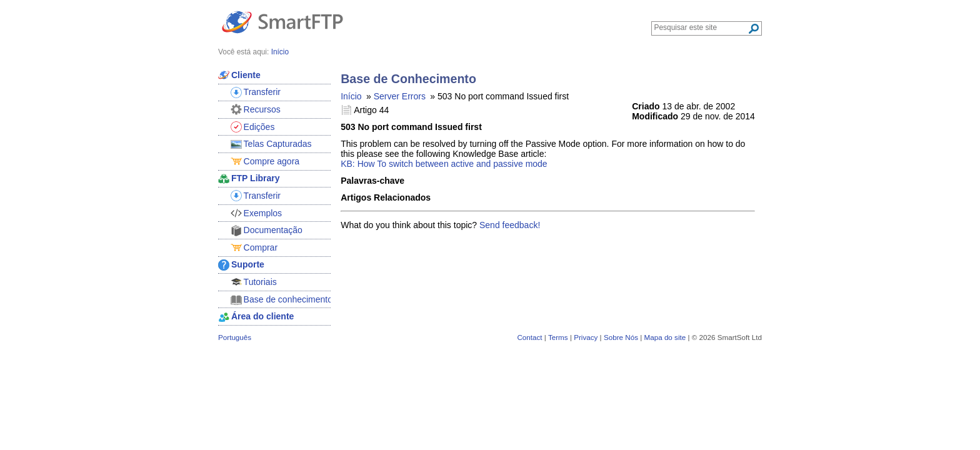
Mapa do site (665, 337)
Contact (529, 337)
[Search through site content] (701, 27)
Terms (558, 337)
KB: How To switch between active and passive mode (444, 164)
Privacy (586, 337)
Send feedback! (510, 225)
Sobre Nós (621, 337)
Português (235, 337)
